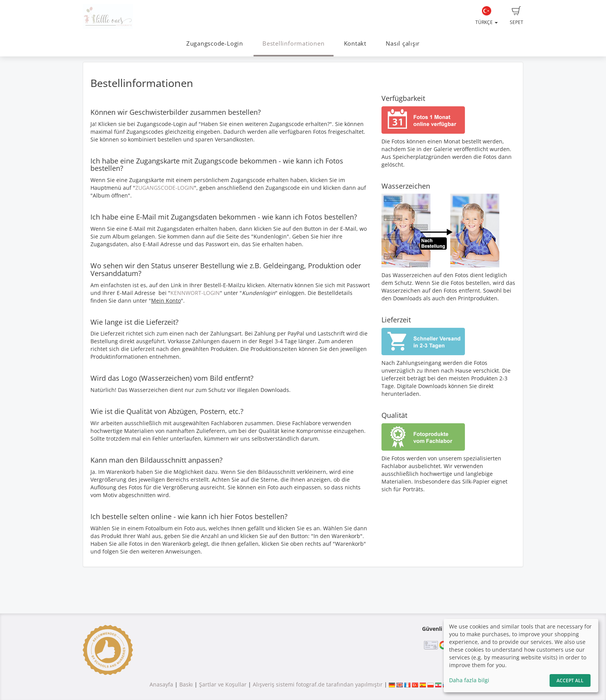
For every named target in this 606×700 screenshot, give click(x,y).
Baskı (186, 684)
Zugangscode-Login (215, 43)
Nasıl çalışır (403, 43)
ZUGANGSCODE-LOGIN (165, 188)
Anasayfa (161, 684)
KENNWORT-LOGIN (195, 293)
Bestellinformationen (293, 43)
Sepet (517, 16)
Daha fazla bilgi (469, 680)
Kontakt (355, 43)
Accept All (570, 680)
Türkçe (487, 16)
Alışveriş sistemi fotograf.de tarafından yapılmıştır (318, 684)
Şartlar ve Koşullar (223, 684)
